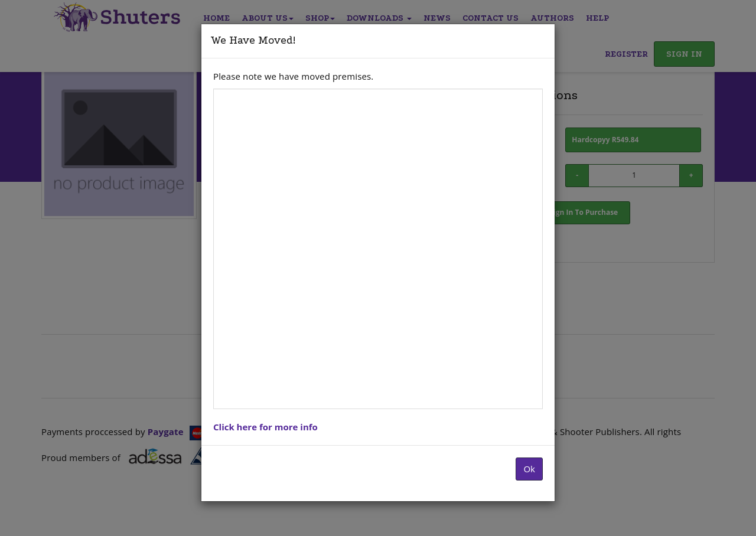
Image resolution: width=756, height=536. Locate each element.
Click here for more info (265, 427)
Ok (529, 469)
